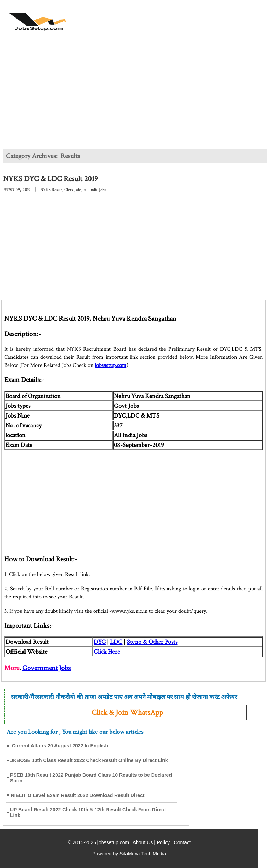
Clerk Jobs (73, 190)
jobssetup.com (111, 365)
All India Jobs (95, 190)
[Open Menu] (241, 18)
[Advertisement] (135, 95)
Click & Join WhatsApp (127, 713)
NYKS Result (51, 190)
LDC (116, 642)
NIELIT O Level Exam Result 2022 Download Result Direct (78, 795)
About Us (143, 842)
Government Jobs (46, 668)
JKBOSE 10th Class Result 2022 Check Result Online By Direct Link (89, 760)
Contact (182, 842)
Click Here (107, 652)
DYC (100, 642)
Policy (163, 842)
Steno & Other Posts (152, 642)
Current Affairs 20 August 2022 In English (60, 746)
